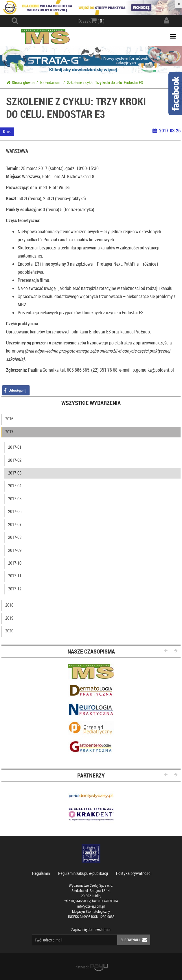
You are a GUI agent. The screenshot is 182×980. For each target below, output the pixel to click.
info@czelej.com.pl (91, 906)
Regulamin (41, 873)
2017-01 (15, 447)
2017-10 (15, 563)
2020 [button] (9, 631)
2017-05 (15, 499)
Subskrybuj (135, 940)
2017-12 (15, 589)
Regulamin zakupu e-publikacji (83, 873)
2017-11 (15, 576)
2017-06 (15, 511)
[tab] (91, 420)
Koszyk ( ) (91, 21)
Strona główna (21, 82)
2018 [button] (9, 605)
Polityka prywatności (134, 873)
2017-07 (15, 524)
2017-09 (15, 550)
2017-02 (15, 460)
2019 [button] (9, 618)
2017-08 (15, 537)
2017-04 (15, 486)
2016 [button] (9, 419)
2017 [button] (9, 432)
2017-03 (15, 473)
